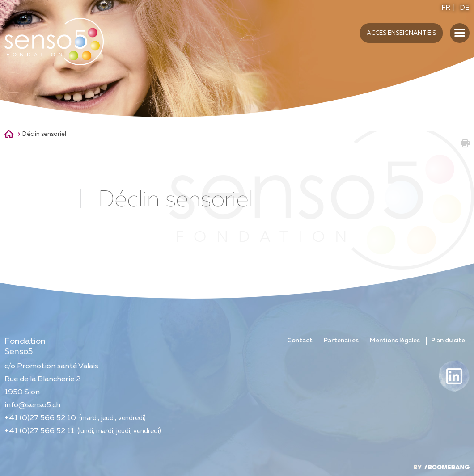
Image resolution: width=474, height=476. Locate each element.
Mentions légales (395, 341)
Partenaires (341, 341)
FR (446, 8)
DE (465, 8)
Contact (300, 341)
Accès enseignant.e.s (401, 33)
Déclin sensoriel (44, 134)
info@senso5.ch (32, 405)
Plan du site (448, 341)
